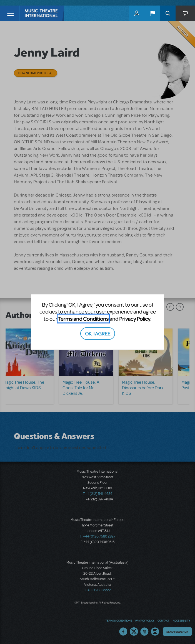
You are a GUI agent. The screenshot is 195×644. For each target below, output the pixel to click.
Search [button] (168, 13)
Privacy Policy (135, 318)
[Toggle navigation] (10, 13)
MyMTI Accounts (137, 13)
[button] (152, 13)
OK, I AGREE (98, 333)
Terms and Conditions (83, 318)
